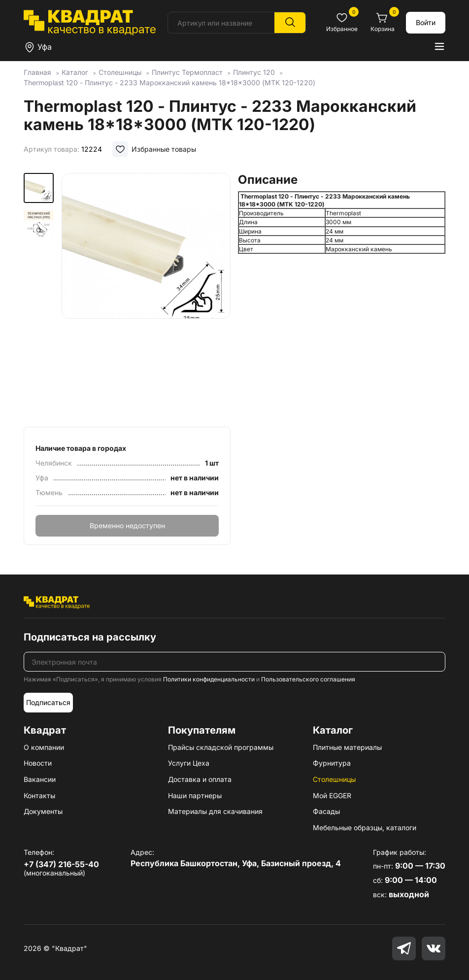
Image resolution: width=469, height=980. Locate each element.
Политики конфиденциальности (209, 679)
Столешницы (334, 779)
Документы (43, 811)
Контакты (39, 795)
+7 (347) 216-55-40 (61, 864)
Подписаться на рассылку (90, 637)
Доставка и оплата (200, 779)
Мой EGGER (332, 795)
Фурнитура (332, 763)
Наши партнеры (195, 795)
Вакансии (40, 779)
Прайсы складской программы (221, 747)
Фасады (326, 811)
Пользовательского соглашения (308, 679)
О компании (44, 747)
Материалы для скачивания (215, 811)
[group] (146, 297)
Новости (38, 763)
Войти (426, 22)
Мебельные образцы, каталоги (365, 828)
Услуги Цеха (189, 763)
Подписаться (48, 702)
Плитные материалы (347, 747)
